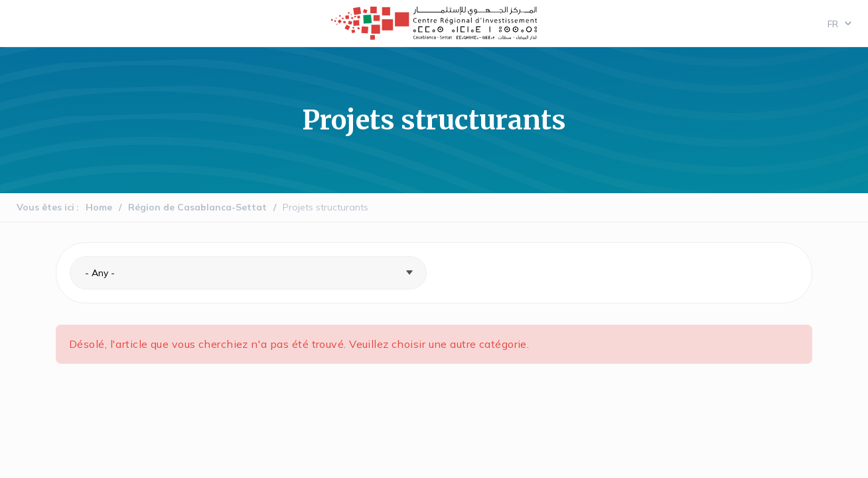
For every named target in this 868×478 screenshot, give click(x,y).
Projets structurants (325, 207)
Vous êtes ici (45, 207)
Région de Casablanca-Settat (197, 207)
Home (99, 207)
